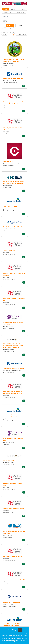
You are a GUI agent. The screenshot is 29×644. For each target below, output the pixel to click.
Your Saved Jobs (21, 12)
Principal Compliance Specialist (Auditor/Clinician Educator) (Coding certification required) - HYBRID (13, 345)
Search (6, 9)
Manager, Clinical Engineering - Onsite (13, 508)
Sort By (4, 34)
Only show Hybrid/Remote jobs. (12, 28)
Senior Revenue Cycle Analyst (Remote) (14, 580)
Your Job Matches (8, 12)
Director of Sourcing (8, 460)
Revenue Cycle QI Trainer (10, 250)
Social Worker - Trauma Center (11, 602)
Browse (13, 9)
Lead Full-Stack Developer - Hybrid (12, 556)
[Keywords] (14, 16)
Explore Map (22, 9)
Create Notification (21, 34)
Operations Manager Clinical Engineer (13, 368)
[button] (19, 25)
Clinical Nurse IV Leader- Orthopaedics (13, 79)
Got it (20, 630)
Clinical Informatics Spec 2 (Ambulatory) (14, 227)
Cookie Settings (12, 630)
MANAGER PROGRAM (8, 162)
